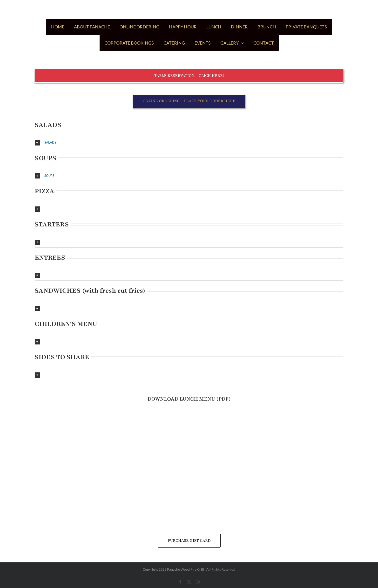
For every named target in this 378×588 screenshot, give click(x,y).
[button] (189, 143)
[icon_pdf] (189, 413)
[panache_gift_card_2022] (189, 454)
